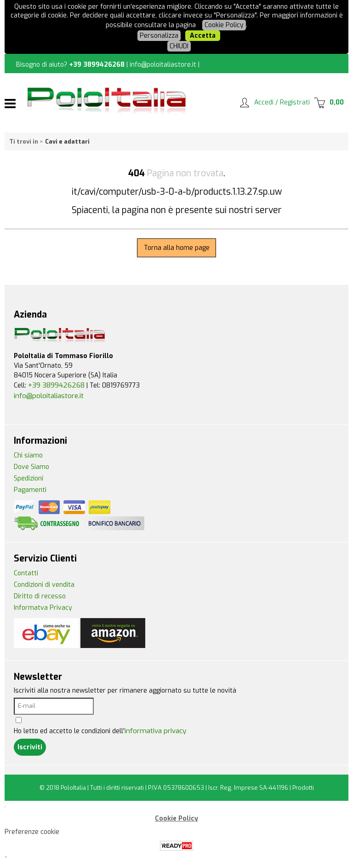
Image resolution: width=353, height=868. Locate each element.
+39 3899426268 (97, 65)
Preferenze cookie (32, 832)
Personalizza (159, 36)
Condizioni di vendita (44, 585)
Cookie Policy (224, 25)
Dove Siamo (31, 467)
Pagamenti (30, 490)
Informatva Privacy (43, 608)
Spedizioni (28, 478)
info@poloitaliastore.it (163, 65)
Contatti (26, 573)
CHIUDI (179, 46)
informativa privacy (155, 731)
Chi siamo (28, 455)
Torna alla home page (177, 248)
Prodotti (303, 788)
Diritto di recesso (40, 596)
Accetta (203, 36)
